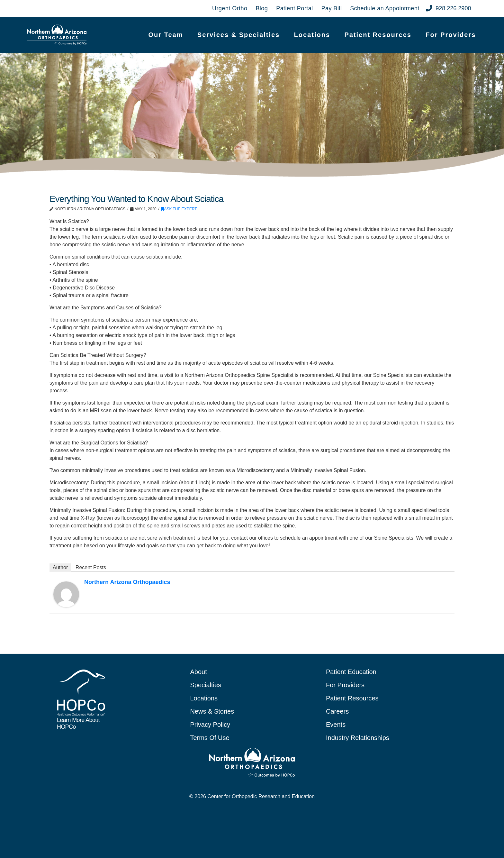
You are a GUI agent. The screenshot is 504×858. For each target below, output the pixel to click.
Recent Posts (91, 567)
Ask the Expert (179, 209)
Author (60, 567)
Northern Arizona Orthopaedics (127, 582)
